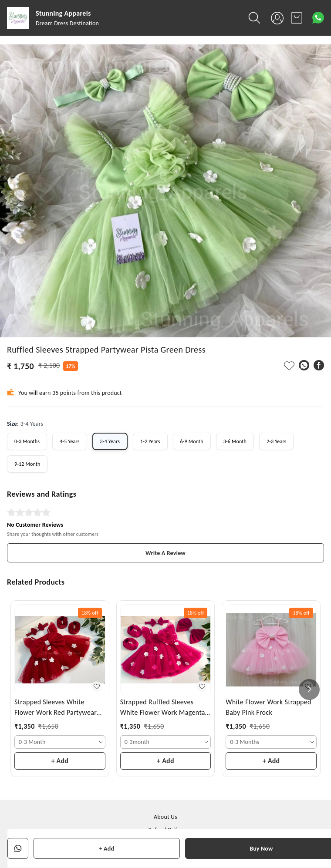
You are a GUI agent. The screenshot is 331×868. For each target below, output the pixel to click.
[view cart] (297, 18)
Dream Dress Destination (67, 23)
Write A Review (165, 553)
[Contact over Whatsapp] (318, 18)
